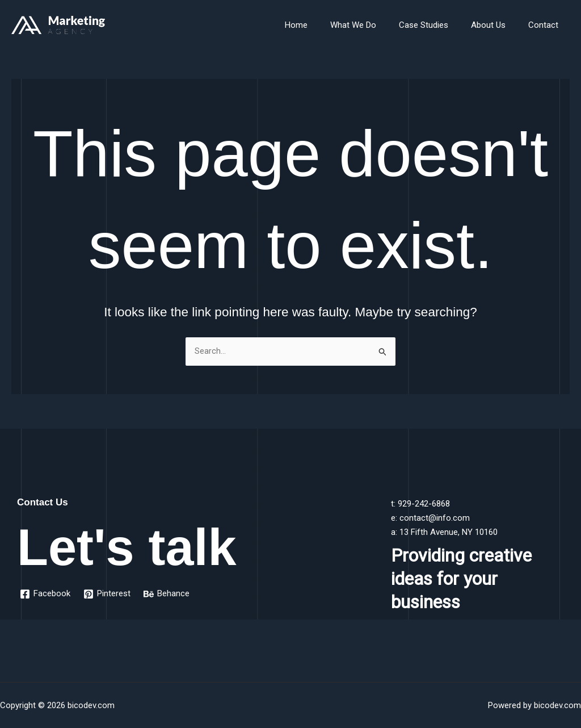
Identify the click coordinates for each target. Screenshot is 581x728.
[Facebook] (46, 594)
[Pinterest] (108, 594)
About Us (497, 25)
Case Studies (438, 25)
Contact (546, 25)
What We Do (373, 25)
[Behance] (168, 594)
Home (322, 25)
